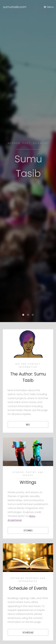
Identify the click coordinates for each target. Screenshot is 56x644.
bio (28, 425)
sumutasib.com (15, 7)
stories (28, 530)
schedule (28, 632)
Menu (50, 7)
